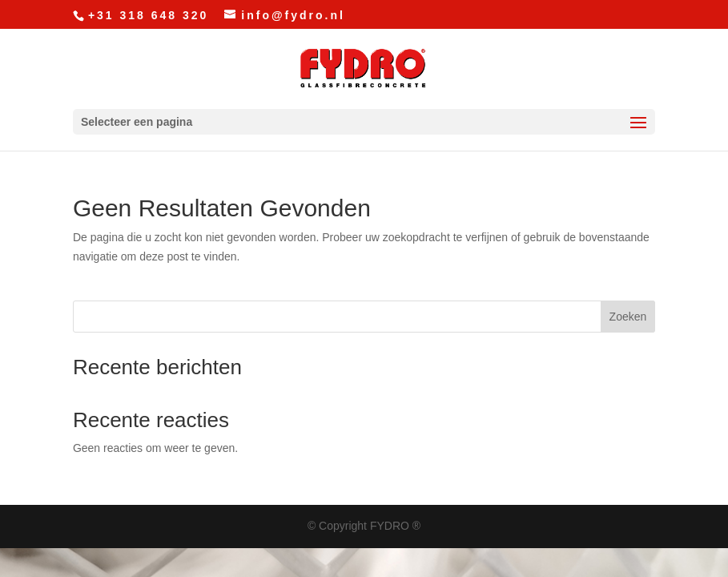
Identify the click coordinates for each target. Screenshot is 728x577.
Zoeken (628, 317)
